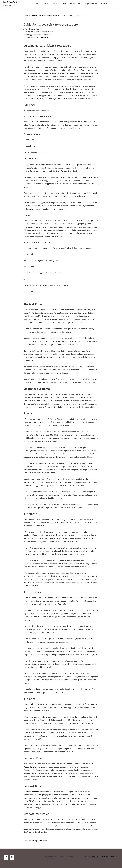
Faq (86, 860)
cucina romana (32, 792)
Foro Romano (30, 598)
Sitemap (113, 857)
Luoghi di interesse (41, 37)
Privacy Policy (90, 857)
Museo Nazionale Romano (34, 767)
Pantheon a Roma (32, 586)
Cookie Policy (103, 857)
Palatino (28, 704)
